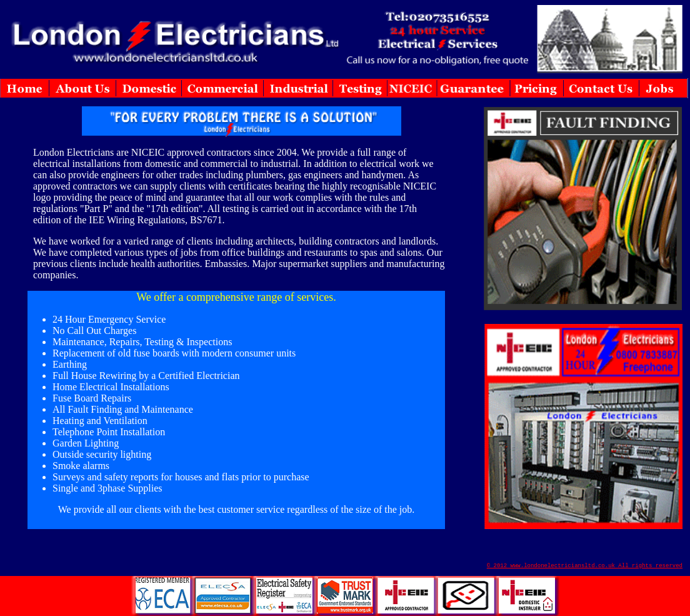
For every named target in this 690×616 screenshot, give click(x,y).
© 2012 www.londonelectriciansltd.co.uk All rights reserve (583, 566)
